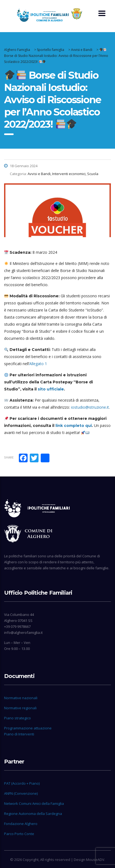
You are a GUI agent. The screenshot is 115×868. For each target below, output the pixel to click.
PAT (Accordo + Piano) (22, 783)
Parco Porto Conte (19, 834)
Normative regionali (20, 708)
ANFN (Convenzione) (21, 793)
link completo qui (74, 426)
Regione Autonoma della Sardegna (33, 814)
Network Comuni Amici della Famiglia (34, 803)
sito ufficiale (51, 389)
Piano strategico (17, 718)
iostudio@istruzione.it (90, 407)
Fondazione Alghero (21, 824)
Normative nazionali (21, 698)
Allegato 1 (38, 364)
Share (9, 457)
